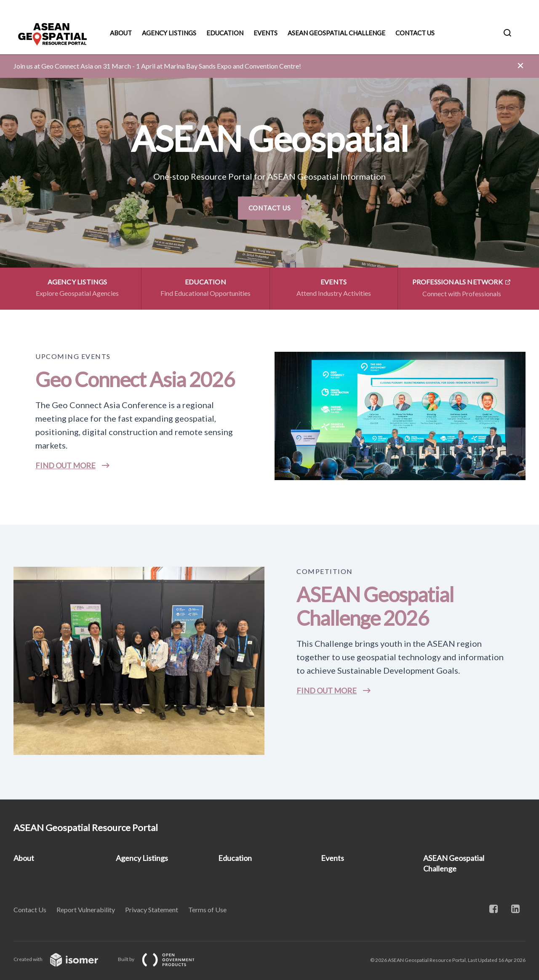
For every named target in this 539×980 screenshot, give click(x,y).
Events (265, 33)
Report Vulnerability (86, 910)
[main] (269, 427)
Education (225, 33)
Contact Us (415, 33)
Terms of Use (207, 910)
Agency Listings (169, 33)
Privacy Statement (152, 910)
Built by (163, 959)
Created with (63, 959)
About (121, 33)
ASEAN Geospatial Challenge (336, 33)
